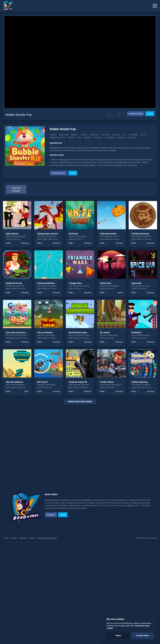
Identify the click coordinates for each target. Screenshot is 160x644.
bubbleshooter (57, 138)
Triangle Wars (75, 283)
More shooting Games (80, 402)
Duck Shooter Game (78, 333)
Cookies (23, 538)
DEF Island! (42, 382)
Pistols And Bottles (46, 283)
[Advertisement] (80, 445)
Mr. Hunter (105, 333)
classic (116, 135)
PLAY (8, 243)
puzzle (84, 135)
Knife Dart (73, 234)
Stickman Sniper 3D (78, 382)
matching (94, 135)
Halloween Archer (108, 234)
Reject (118, 635)
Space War (137, 283)
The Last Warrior (45, 333)
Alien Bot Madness (15, 382)
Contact (32, 538)
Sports (120, 293)
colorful (110, 138)
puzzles (121, 138)
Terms (6, 538)
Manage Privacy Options (47, 538)
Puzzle (53, 135)
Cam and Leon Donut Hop (18, 333)
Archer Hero (106, 283)
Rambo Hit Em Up (14, 283)
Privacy (14, 538)
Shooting (64, 135)
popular (98, 138)
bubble (74, 135)
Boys (27, 391)
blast (143, 135)
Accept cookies (142, 635)
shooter (106, 135)
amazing (131, 138)
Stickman (88, 391)
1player (71, 138)
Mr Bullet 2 (137, 333)
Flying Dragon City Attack (49, 234)
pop (79, 138)
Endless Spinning (140, 382)
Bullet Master (12, 234)
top (124, 135)
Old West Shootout (140, 234)
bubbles (88, 138)
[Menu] (155, 6)
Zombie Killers (107, 382)
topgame (133, 135)
